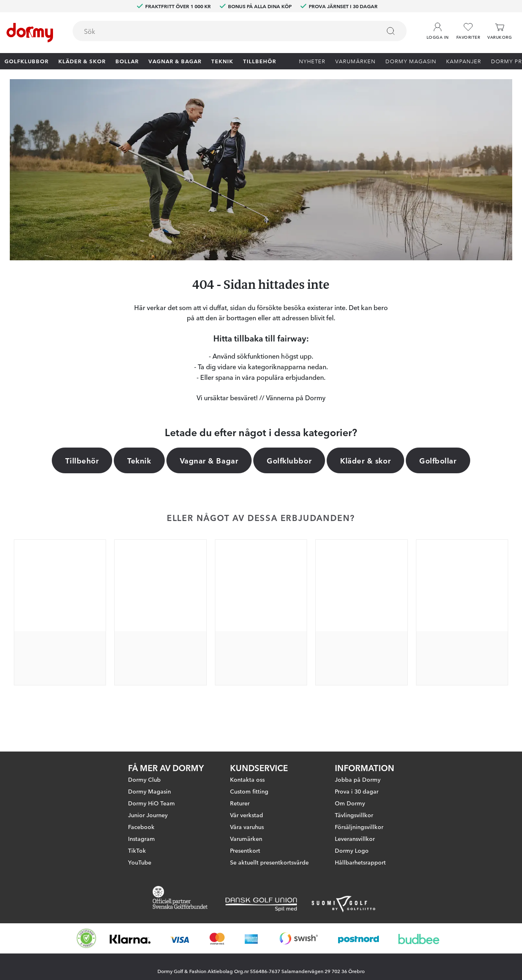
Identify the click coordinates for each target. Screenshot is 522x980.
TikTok (137, 850)
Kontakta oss (247, 779)
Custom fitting (249, 791)
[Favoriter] (468, 31)
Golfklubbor (27, 61)
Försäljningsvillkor (359, 827)
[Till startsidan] (30, 33)
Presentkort (245, 850)
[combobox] (240, 31)
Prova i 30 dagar (357, 791)
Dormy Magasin (411, 61)
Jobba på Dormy (358, 779)
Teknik (222, 61)
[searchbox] (221, 31)
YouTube (140, 862)
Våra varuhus (247, 827)
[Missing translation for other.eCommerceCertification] (86, 938)
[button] (438, 28)
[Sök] (391, 31)
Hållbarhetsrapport (360, 862)
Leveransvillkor (355, 838)
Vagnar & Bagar (175, 61)
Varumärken (355, 61)
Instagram (142, 838)
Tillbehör (260, 61)
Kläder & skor (82, 61)
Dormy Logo (352, 850)
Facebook (141, 827)
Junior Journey (148, 815)
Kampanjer (464, 61)
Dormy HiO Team (152, 803)
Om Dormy (350, 803)
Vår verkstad (247, 815)
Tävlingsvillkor (354, 815)
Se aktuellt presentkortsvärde (269, 862)
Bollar (127, 61)
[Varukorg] (500, 31)
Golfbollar (438, 460)
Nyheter (312, 61)
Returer (240, 803)
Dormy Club (144, 779)
